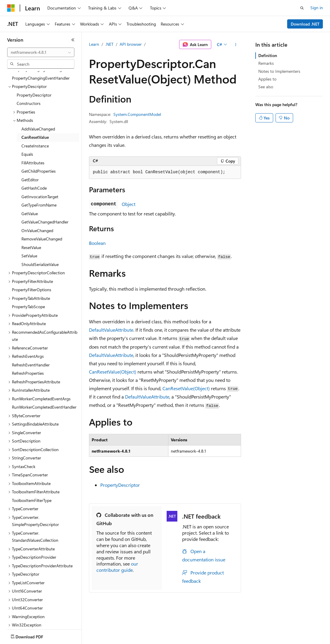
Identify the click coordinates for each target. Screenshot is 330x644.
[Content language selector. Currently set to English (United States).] (34, 635)
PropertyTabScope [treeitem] (28, 272)
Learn (94, 44)
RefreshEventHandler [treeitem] (31, 330)
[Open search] (302, 8)
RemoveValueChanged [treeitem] (42, 204)
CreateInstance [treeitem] (35, 111)
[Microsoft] (11, 8)
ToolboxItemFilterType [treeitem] (32, 466)
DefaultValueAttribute (111, 330)
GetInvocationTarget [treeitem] (40, 162)
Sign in (317, 8)
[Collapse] (73, 40)
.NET (109, 44)
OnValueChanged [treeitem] (37, 196)
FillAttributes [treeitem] (33, 128)
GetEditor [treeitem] (30, 145)
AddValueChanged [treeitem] (38, 94)
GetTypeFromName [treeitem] (39, 170)
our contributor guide (117, 567)
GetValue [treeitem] (30, 179)
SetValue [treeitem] (29, 221)
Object (129, 204)
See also (266, 87)
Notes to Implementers (279, 71)
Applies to (267, 79)
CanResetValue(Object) (113, 372)
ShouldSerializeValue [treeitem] (40, 230)
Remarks (266, 63)
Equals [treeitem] (27, 119)
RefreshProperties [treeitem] (28, 338)
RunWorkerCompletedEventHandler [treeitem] (44, 372)
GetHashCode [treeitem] (34, 153)
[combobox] (41, 52)
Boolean (97, 243)
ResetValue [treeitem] (31, 213)
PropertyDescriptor (120, 485)
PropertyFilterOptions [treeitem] (32, 255)
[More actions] (236, 45)
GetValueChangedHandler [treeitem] (45, 187)
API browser (131, 44)
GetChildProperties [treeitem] (39, 136)
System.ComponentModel (137, 114)
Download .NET (305, 24)
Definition (268, 55)
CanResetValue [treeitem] (35, 102)
